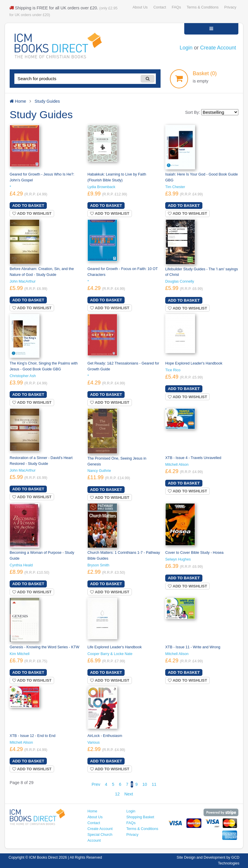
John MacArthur (23, 281)
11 (154, 784)
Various (94, 742)
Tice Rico (173, 370)
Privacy (230, 7)
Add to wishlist (32, 213)
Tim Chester (175, 187)
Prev (96, 784)
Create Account (218, 48)
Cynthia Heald (21, 565)
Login (186, 48)
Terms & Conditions (203, 7)
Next (129, 794)
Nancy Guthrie (99, 471)
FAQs (176, 7)
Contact (160, 7)
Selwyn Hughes (178, 559)
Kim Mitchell (20, 654)
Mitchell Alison (177, 465)
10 (145, 784)
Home (92, 811)
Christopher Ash (23, 376)
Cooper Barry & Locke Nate (110, 654)
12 (117, 794)
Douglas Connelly (180, 281)
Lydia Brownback (101, 187)
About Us (140, 7)
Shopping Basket (140, 817)
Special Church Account (100, 838)
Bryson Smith (98, 565)
